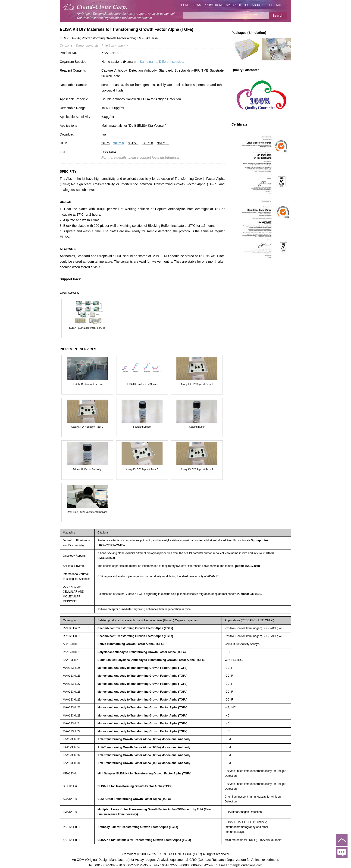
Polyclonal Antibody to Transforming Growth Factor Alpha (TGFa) (142, 652)
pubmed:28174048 (248, 566)
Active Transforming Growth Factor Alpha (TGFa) (130, 644)
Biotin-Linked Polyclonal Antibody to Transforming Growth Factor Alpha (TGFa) (151, 660)
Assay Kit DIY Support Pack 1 (197, 384)
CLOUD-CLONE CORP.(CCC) (180, 854)
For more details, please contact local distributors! (140, 158)
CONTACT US (278, 5)
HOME (185, 5)
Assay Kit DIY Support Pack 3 (142, 469)
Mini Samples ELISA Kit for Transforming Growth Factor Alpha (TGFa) (144, 773)
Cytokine (66, 45)
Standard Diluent (142, 427)
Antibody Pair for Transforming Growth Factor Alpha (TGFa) (138, 827)
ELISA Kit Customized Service (142, 384)
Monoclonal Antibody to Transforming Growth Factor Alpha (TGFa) (142, 668)
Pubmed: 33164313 (250, 594)
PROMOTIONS (213, 5)
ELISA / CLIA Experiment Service (87, 328)
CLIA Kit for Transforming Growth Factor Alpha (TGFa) (134, 799)
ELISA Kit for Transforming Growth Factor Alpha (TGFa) (135, 786)
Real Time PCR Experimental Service (87, 512)
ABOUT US (259, 5)
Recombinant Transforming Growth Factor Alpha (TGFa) (135, 628)
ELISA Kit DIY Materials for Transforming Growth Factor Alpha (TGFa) (144, 840)
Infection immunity (115, 45)
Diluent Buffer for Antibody (87, 469)
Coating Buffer (197, 427)
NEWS (197, 5)
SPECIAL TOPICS (238, 5)
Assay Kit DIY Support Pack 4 (197, 469)
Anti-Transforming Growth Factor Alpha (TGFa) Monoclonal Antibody (144, 739)
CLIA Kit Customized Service (87, 384)
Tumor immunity (87, 45)
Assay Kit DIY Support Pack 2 (87, 427)
